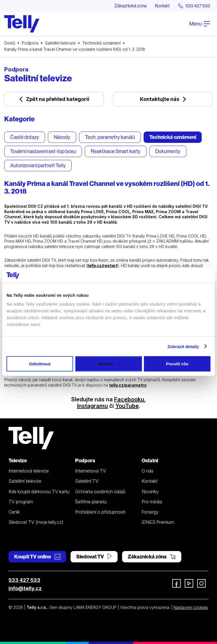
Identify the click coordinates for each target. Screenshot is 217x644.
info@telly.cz (25, 588)
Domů (10, 43)
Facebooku (129, 399)
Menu (200, 24)
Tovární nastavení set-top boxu (43, 151)
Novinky (150, 492)
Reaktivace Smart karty (116, 151)
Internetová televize (29, 471)
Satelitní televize (60, 43)
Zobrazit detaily (183, 346)
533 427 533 (24, 580)
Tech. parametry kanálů (110, 137)
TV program (21, 502)
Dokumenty (168, 151)
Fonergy (150, 512)
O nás (148, 471)
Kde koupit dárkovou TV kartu (39, 492)
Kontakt (162, 6)
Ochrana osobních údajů (100, 492)
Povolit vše (177, 364)
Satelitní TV (87, 481)
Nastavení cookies (191, 607)
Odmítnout (40, 364)
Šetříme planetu (91, 502)
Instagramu (92, 406)
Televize (18, 460)
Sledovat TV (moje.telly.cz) (36, 522)
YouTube (127, 406)
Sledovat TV (94, 557)
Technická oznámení (102, 43)
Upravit (109, 364)
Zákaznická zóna (130, 6)
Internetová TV (91, 471)
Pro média (152, 502)
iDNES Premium (158, 522)
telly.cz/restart (102, 265)
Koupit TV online (37, 557)
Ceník (14, 512)
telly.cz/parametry (128, 385)
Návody (62, 137)
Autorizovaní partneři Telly (38, 165)
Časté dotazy (25, 137)
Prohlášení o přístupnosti (100, 512)
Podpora (30, 43)
